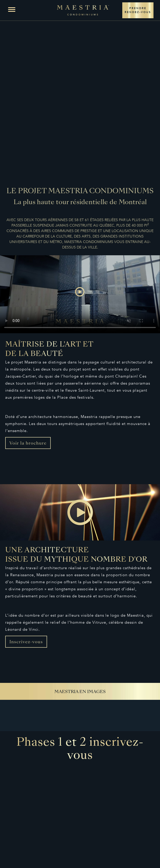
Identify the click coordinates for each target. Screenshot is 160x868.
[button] (12, 10)
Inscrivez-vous (26, 642)
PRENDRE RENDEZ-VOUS (138, 10)
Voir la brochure (28, 444)
